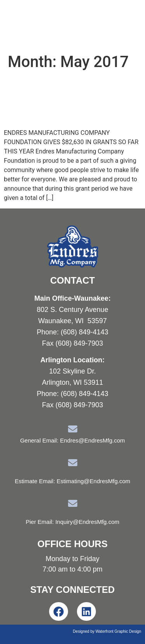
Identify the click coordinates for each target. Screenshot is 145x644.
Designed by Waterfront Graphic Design (107, 631)
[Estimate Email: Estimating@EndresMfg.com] (73, 463)
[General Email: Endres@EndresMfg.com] (73, 429)
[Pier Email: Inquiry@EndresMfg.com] (73, 503)
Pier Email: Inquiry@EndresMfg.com (73, 522)
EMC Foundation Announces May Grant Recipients (65, 100)
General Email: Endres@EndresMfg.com (72, 440)
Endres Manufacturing (55, 25)
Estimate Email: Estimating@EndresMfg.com (72, 481)
